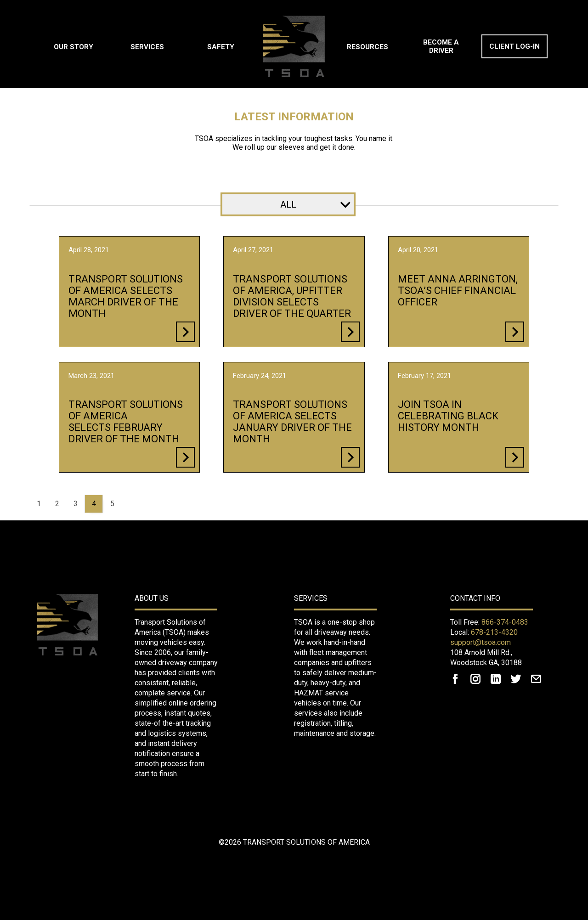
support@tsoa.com (481, 642)
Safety (221, 47)
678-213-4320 (494, 632)
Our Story (73, 47)
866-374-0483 (505, 622)
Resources (367, 47)
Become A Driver (441, 46)
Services (147, 47)
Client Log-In (514, 46)
